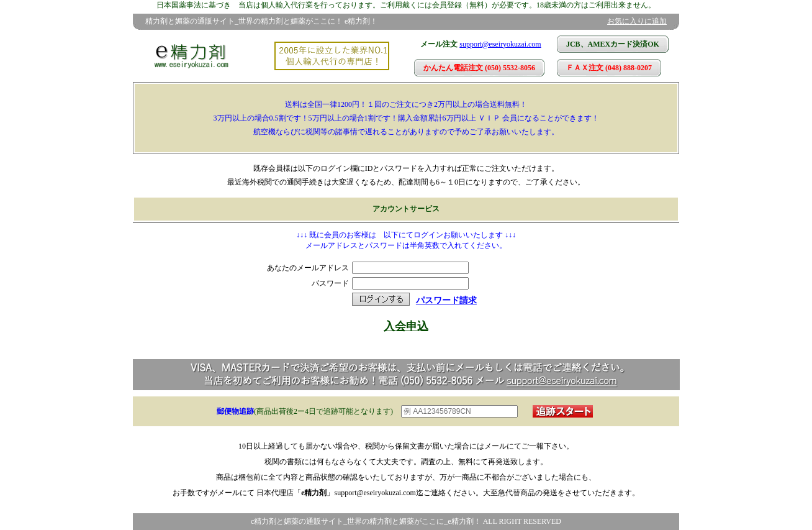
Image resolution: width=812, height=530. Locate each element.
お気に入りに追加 (637, 21)
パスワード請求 (446, 300)
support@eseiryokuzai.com (500, 44)
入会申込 (406, 326)
